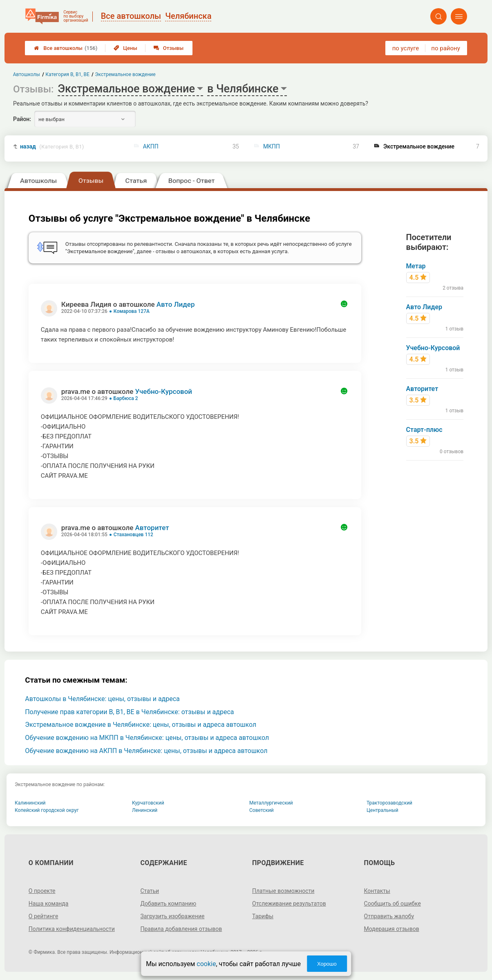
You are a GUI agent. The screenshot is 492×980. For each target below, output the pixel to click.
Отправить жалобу (389, 916)
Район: (22, 119)
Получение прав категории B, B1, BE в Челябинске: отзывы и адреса (129, 712)
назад (52, 147)
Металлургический (271, 803)
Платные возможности (283, 891)
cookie (206, 964)
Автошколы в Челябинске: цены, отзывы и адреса (102, 699)
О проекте (42, 891)
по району (445, 48)
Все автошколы (66, 48)
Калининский (30, 803)
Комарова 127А (132, 311)
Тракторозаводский (389, 803)
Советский (262, 810)
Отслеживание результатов (289, 904)
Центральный (382, 810)
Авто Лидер (176, 304)
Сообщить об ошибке (392, 904)
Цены (125, 48)
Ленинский (145, 810)
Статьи (150, 891)
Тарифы (263, 916)
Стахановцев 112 (133, 535)
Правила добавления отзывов (181, 929)
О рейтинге (44, 916)
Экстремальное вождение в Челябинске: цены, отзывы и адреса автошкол (141, 725)
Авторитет (152, 528)
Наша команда (49, 904)
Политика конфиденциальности (72, 929)
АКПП (151, 146)
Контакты (377, 891)
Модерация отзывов (392, 929)
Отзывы (169, 48)
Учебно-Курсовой (163, 391)
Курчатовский (148, 803)
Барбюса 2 (126, 398)
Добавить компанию (168, 904)
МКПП (272, 146)
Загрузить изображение (172, 916)
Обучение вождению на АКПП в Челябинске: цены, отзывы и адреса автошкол (146, 751)
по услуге (406, 48)
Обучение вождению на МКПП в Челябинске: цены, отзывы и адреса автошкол (147, 738)
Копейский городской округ (47, 810)
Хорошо (327, 964)
